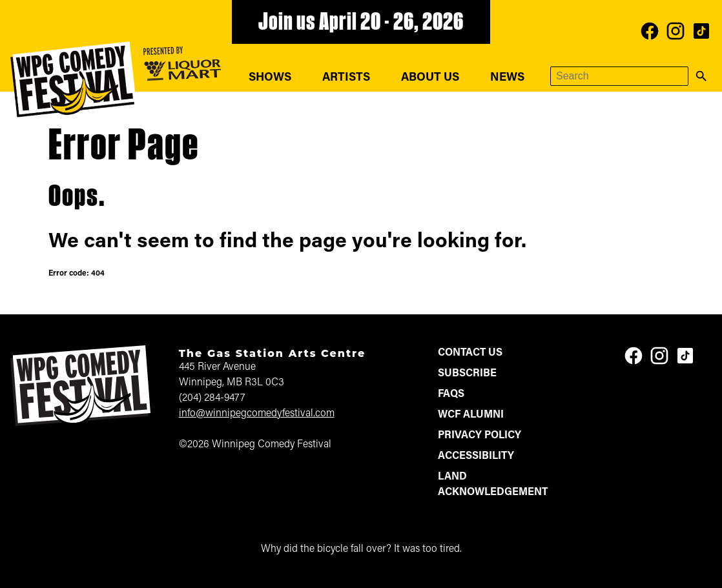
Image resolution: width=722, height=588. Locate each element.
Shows (270, 78)
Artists (346, 78)
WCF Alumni (471, 415)
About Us (430, 78)
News (507, 78)
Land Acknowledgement (493, 485)
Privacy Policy (480, 436)
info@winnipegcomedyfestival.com (257, 414)
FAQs (451, 394)
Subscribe (467, 374)
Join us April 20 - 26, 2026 (361, 23)
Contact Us (470, 353)
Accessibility (476, 456)
